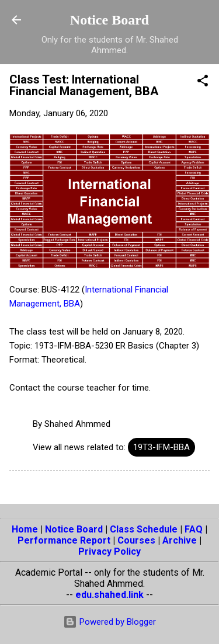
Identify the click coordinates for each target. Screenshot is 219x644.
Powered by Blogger (109, 622)
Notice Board (109, 20)
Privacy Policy (109, 551)
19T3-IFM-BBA (161, 447)
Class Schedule (144, 529)
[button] (203, 83)
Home (25, 529)
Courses (136, 540)
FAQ (194, 529)
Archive (180, 540)
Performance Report (64, 540)
